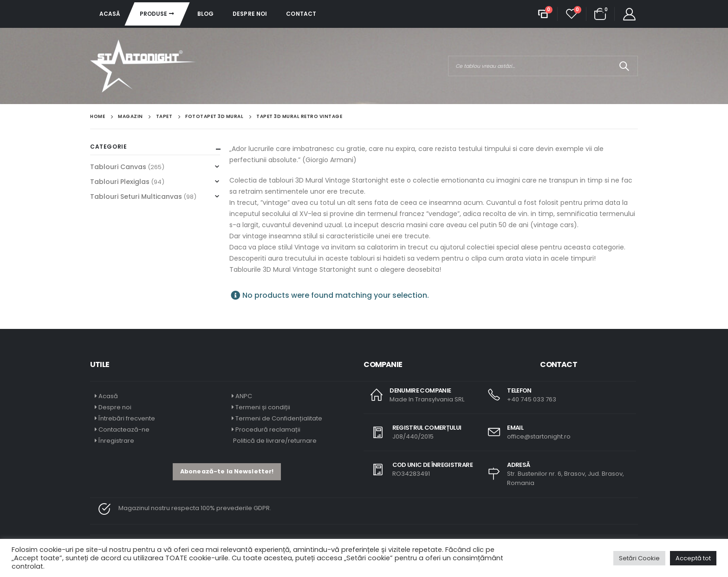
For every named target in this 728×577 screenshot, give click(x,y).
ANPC (244, 396)
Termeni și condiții (263, 407)
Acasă (110, 14)
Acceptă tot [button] (693, 558)
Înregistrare (116, 441)
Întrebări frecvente (127, 418)
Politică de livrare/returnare (274, 441)
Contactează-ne (124, 429)
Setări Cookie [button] (639, 558)
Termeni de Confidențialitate (278, 418)
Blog (205, 14)
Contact (301, 14)
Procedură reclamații (268, 429)
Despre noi (250, 14)
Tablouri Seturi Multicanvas (136, 197)
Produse (154, 14)
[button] (227, 472)
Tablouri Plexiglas (120, 182)
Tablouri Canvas (118, 167)
